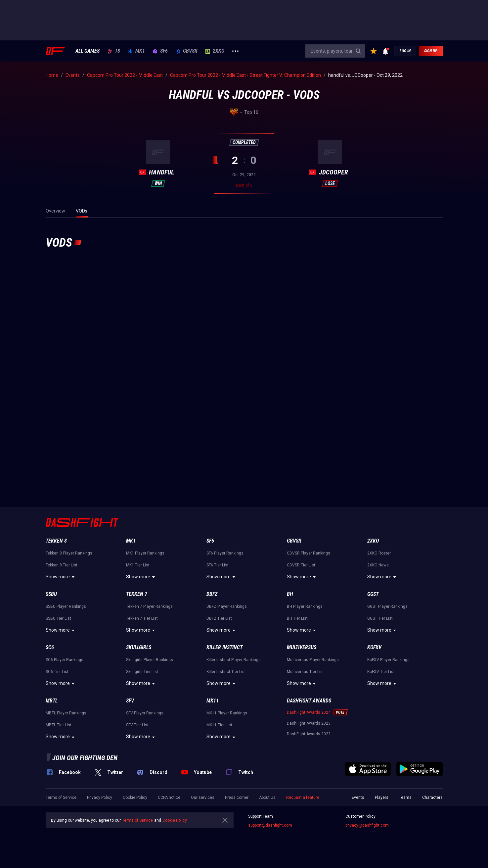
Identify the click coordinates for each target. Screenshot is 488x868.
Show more (61, 577)
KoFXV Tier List (381, 672)
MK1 (136, 51)
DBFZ (212, 594)
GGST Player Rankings (387, 606)
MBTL (52, 701)
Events (358, 797)
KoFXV (374, 647)
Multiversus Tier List (305, 672)
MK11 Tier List (219, 725)
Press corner (237, 797)
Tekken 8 (56, 541)
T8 (114, 51)
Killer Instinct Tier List (226, 672)
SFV (130, 701)
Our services (203, 797)
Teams (405, 797)
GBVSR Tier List (301, 565)
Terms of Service (61, 797)
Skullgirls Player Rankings (150, 660)
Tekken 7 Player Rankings (149, 606)
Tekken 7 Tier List (142, 618)
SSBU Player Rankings (66, 606)
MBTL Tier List (59, 725)
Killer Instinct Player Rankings (234, 660)
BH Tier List (297, 618)
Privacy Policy (100, 797)
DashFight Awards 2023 (309, 723)
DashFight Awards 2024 (309, 712)
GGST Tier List (380, 618)
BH (290, 594)
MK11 (213, 701)
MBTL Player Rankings (66, 713)
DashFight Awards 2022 (309, 734)
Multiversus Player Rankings (313, 660)
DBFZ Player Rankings (227, 606)
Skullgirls (139, 647)
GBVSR (187, 51)
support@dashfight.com (270, 825)
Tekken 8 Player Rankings (69, 553)
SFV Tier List (137, 725)
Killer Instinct (224, 647)
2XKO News (378, 565)
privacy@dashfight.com (367, 825)
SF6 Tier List (218, 565)
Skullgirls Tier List (142, 672)
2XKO (215, 51)
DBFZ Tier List (219, 618)
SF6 (160, 51)
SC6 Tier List (57, 672)
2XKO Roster (379, 553)
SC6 (50, 647)
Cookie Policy (135, 797)
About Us (267, 797)
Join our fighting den (85, 758)
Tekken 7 (137, 594)
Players (382, 797)
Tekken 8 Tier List (62, 565)
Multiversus (302, 647)
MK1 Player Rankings (145, 553)
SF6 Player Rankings (225, 553)
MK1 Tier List (138, 565)
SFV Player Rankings (145, 713)
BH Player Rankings (305, 606)
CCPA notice (169, 797)
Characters (432, 797)
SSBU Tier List (58, 618)
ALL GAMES (88, 51)
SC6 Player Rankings (65, 660)
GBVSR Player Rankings (309, 553)
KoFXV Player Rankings (388, 660)
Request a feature (303, 797)
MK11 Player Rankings (227, 713)
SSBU (51, 594)
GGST (373, 594)
